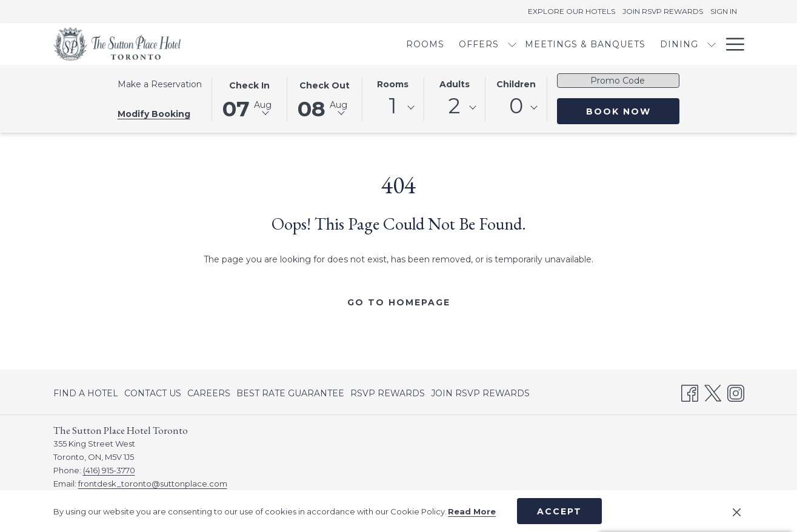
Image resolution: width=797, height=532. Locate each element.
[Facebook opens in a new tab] (690, 391)
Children (516, 84)
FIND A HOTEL (86, 393)
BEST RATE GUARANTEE (290, 393)
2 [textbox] (454, 106)
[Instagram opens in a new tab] (736, 391)
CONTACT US (153, 393)
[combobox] (393, 108)
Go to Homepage (399, 302)
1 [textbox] (393, 106)
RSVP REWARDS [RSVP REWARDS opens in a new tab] (388, 395)
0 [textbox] (516, 106)
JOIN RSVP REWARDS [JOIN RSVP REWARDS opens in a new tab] (480, 395)
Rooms (393, 84)
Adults (455, 84)
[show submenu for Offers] (430, 44)
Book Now (619, 111)
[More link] (731, 44)
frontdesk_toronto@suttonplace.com (153, 484)
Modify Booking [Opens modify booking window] (154, 114)
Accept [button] (559, 511)
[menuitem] (344, 44)
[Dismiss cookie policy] (737, 511)
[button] (250, 98)
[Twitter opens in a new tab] (713, 391)
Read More (472, 511)
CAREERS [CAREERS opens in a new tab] (209, 395)
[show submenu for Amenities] (712, 44)
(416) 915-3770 (109, 470)
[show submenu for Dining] (630, 44)
